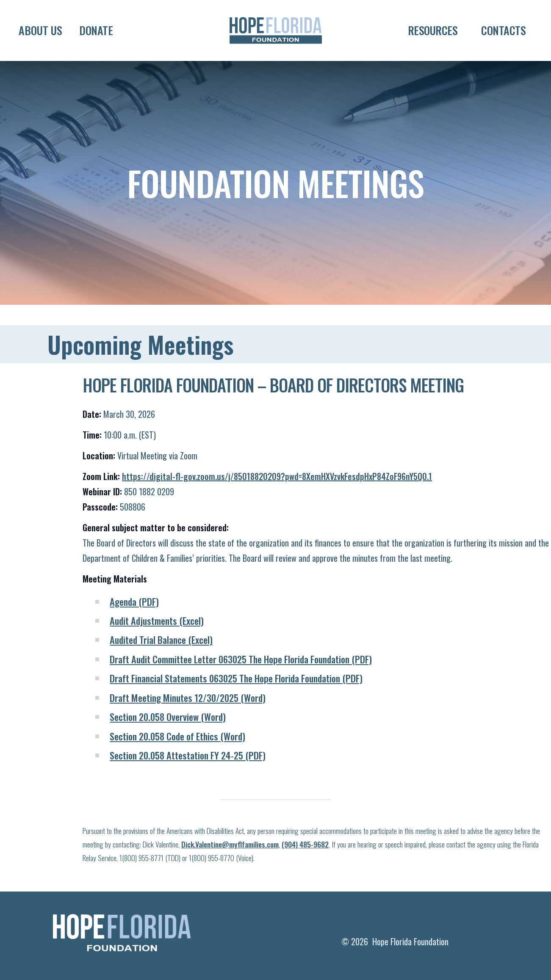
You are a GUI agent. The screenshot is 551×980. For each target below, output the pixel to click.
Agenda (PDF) (134, 618)
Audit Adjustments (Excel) (157, 637)
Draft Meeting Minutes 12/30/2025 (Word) (188, 714)
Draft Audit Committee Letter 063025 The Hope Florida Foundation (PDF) (241, 676)
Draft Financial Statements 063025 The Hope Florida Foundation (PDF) (236, 695)
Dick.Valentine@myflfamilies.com (230, 861)
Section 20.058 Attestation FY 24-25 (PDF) (188, 772)
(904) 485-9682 (305, 861)
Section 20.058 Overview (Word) (168, 733)
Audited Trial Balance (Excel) (161, 656)
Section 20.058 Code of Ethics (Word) (177, 752)
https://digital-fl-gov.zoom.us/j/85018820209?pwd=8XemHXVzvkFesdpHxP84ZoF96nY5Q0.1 (277, 493)
